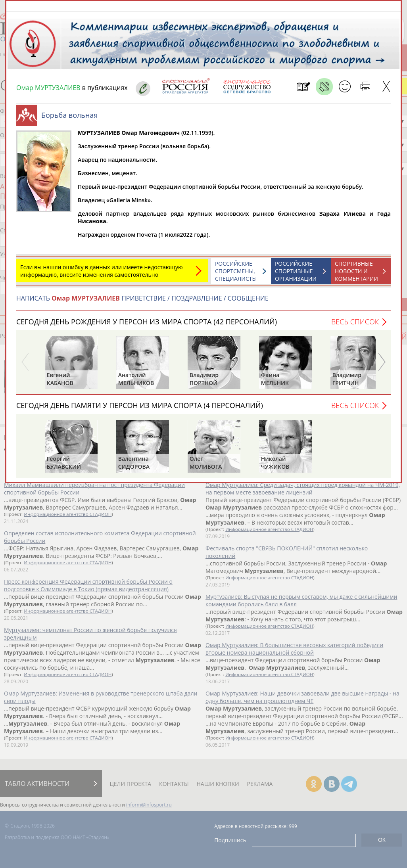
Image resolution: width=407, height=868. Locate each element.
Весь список (355, 326)
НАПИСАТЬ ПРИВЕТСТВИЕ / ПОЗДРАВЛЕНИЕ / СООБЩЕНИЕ (142, 302)
